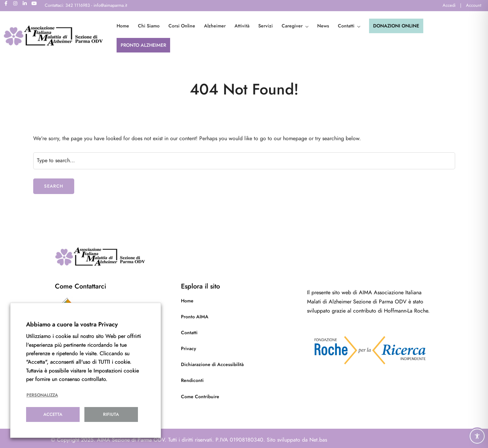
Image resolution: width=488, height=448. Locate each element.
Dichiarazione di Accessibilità (212, 365)
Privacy (189, 349)
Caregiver (292, 26)
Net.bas (318, 440)
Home (123, 26)
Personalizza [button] (42, 395)
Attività (242, 26)
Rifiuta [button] (111, 414)
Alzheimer (215, 26)
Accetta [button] (53, 414)
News (323, 26)
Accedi (449, 5)
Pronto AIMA (195, 317)
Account (474, 5)
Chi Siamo (149, 26)
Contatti (346, 26)
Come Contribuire (200, 397)
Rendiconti (192, 380)
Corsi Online (182, 26)
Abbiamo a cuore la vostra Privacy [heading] (72, 324)
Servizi (266, 26)
